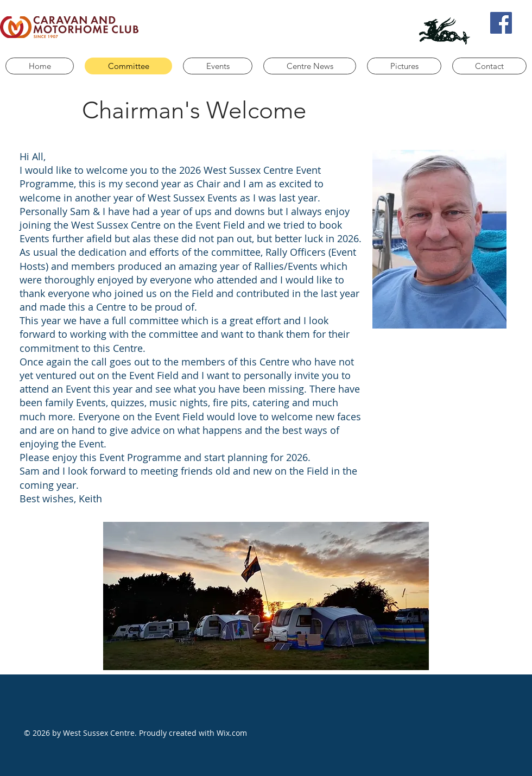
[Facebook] (501, 23)
